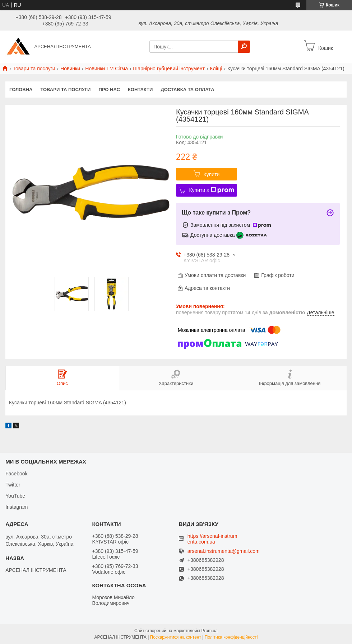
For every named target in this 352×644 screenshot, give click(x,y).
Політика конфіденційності (231, 637)
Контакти (140, 90)
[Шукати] (244, 47)
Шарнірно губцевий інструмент (169, 69)
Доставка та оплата (187, 90)
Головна (21, 90)
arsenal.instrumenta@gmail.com (224, 551)
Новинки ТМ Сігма (106, 69)
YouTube (15, 496)
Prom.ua (210, 631)
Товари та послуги (34, 69)
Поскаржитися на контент (176, 637)
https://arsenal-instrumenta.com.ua (212, 539)
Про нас (109, 90)
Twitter (13, 485)
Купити (212, 174)
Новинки (70, 69)
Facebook (16, 474)
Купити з (211, 190)
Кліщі (216, 69)
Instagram (17, 507)
